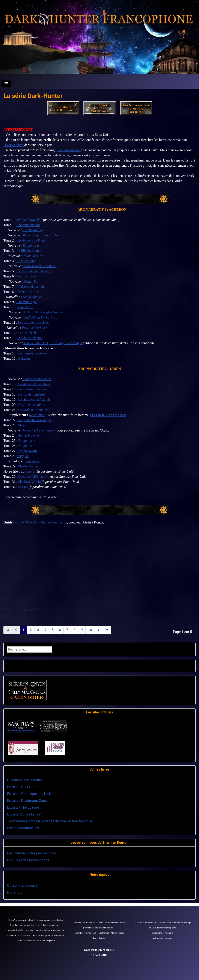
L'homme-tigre (26, 302)
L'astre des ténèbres (31, 394)
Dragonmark (27, 446)
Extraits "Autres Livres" (24, 814)
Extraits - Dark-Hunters (24, 787)
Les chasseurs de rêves (33, 322)
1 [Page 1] (23, 630)
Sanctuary (32, 461)
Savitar (23, 487)
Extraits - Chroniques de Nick (29, 794)
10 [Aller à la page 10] (90, 630)
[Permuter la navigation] (6, 84)
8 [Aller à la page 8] (75, 630)
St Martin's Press (116, 933)
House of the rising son (38, 430)
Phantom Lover (33, 256)
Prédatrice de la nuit (30, 287)
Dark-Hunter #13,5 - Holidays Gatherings (53, 343)
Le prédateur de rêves (33, 389)
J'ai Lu (102, 938)
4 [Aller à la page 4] (45, 630)
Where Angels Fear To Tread (42, 235)
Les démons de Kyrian (32, 240)
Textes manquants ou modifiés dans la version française (50, 821)
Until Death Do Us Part (40, 317)
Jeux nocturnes (26, 276)
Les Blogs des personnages (28, 860)
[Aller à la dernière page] (107, 630)
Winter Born (32, 281)
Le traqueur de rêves (32, 353)
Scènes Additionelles (23, 828)
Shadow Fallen (29, 466)
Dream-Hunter (14, 145)
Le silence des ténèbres (34, 384)
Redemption (37, 415)
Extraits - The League (23, 807)
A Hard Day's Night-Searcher (43, 312)
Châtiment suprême (31, 405)
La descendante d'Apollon (34, 271)
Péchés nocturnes (28, 292)
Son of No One (28, 435)
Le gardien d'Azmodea (33, 410)
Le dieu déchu (28, 333)
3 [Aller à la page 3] (38, 630)
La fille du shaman (29, 251)
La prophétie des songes (34, 420)
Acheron (24, 358)
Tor (94, 938)
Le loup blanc (26, 261)
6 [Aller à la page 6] (60, 630)
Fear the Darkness (34, 328)
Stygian (23, 456)
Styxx (22, 425)
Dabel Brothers (100, 933)
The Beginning (32, 230)
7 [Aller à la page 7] (67, 630)
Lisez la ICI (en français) (108, 415)
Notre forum (16, 892)
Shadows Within (29, 482)
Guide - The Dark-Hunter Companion (41, 522)
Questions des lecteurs (25, 780)
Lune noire (25, 307)
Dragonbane (26, 441)
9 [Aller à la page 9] (82, 630)
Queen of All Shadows (34, 477)
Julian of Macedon (29, 220)
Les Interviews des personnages (32, 853)
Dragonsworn (27, 451)
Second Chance (31, 297)
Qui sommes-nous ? (22, 886)
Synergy (30, 471)
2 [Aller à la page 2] (31, 630)
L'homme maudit (69, 150)
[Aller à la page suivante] (98, 630)
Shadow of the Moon (36, 379)
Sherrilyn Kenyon (83, 933)
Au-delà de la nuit (30, 338)
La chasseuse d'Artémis (34, 400)
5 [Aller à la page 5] (53, 630)
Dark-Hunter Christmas (40, 266)
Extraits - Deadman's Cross (27, 801)
